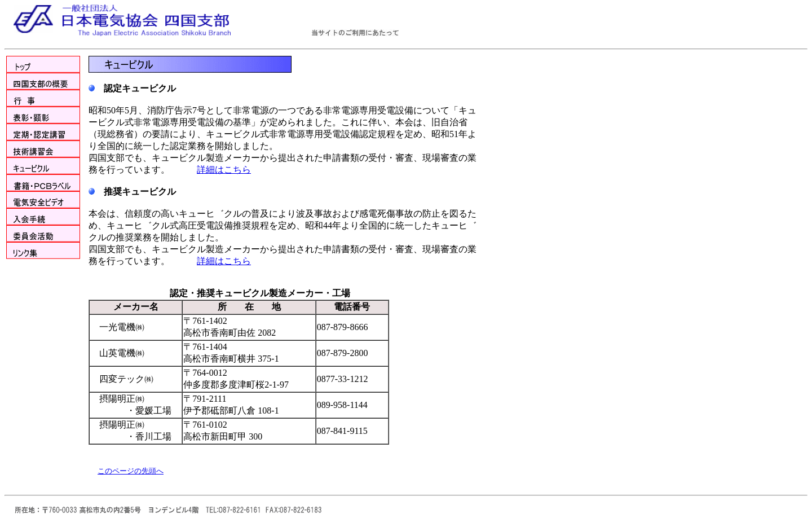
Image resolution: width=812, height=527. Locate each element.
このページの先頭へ (131, 471)
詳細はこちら (224, 170)
